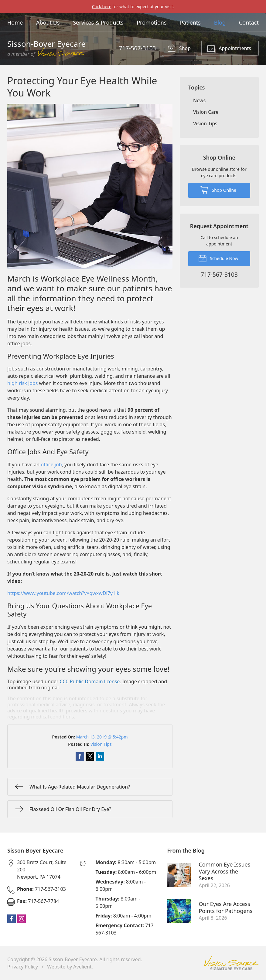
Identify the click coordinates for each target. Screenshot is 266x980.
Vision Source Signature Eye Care (231, 963)
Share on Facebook (80, 756)
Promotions (152, 22)
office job (51, 465)
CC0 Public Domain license (90, 681)
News (199, 100)
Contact (249, 22)
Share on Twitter (90, 756)
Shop (179, 48)
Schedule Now (218, 258)
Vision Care (206, 112)
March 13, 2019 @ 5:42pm (102, 737)
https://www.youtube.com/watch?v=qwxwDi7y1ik (63, 593)
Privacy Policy (23, 967)
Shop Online (218, 190)
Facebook (12, 919)
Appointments (229, 48)
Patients (190, 22)
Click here (102, 7)
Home (15, 22)
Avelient (82, 967)
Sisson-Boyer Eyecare (73, 959)
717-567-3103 (137, 48)
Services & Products (98, 22)
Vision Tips (101, 744)
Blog (220, 22)
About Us (48, 22)
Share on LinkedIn (100, 756)
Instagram (22, 919)
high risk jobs (22, 383)
